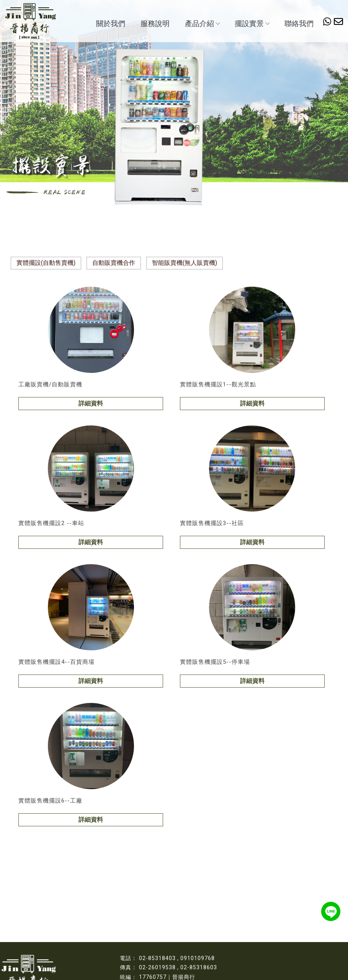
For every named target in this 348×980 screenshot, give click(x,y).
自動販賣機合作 (114, 263)
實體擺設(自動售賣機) (46, 263)
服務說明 (155, 24)
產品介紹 (202, 24)
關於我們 (111, 24)
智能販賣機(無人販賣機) (185, 263)
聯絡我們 (299, 24)
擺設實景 (252, 24)
